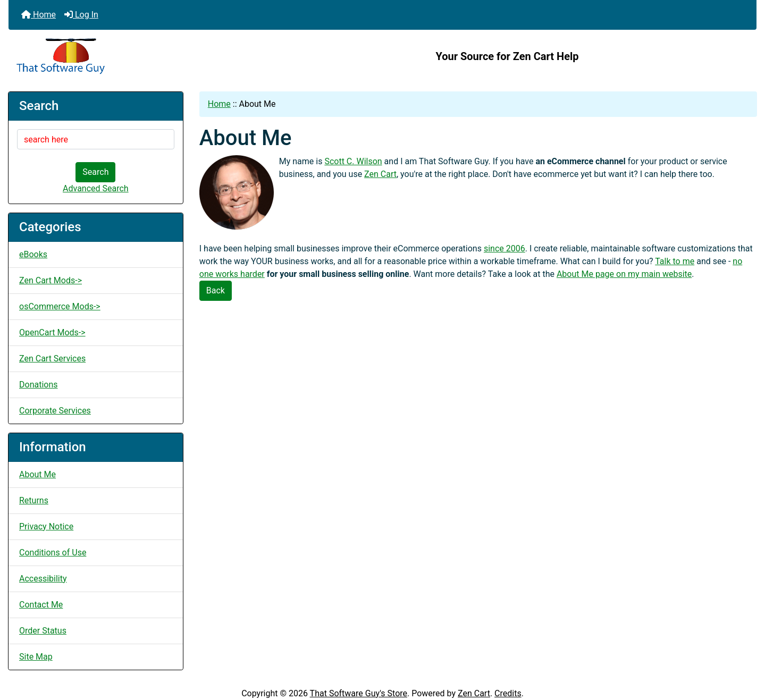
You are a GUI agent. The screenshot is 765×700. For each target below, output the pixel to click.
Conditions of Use (53, 553)
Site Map (36, 657)
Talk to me (675, 261)
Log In (81, 15)
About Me (37, 474)
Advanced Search (96, 188)
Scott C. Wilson (353, 161)
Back (216, 290)
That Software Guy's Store (359, 693)
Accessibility (43, 579)
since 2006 (505, 248)
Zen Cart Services (52, 359)
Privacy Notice (46, 526)
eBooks (33, 254)
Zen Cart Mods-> (51, 280)
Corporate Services (55, 411)
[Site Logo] (133, 56)
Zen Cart (380, 174)
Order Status (43, 631)
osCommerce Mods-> (60, 306)
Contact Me (41, 605)
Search (95, 172)
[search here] (96, 139)
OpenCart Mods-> (52, 332)
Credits (508, 693)
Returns (34, 500)
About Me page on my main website (624, 274)
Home (39, 15)
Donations (39, 385)
